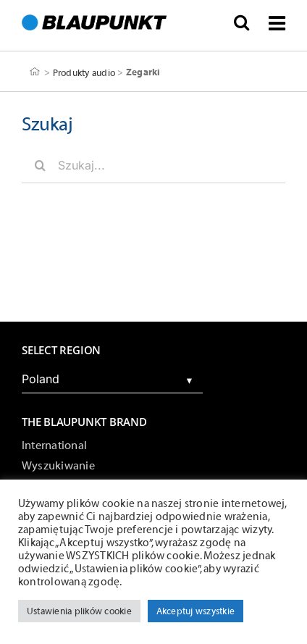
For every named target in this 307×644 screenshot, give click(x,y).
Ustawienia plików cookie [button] (79, 611)
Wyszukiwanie (58, 466)
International (54, 446)
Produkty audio (84, 72)
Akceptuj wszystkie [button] (195, 611)
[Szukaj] (40, 165)
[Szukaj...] (153, 165)
